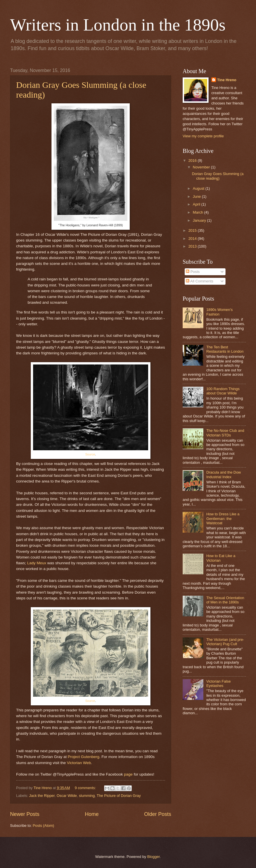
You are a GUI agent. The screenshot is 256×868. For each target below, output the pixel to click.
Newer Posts (25, 814)
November (202, 167)
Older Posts (158, 814)
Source (90, 454)
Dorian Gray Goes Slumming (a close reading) (218, 176)
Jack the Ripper (42, 796)
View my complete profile (203, 136)
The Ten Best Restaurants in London (225, 349)
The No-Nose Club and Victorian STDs (225, 433)
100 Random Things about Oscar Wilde (223, 391)
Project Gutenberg (84, 757)
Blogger (154, 857)
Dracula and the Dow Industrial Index (223, 474)
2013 (193, 246)
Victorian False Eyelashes (218, 683)
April (197, 204)
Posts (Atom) (43, 826)
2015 (193, 230)
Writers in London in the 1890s (118, 25)
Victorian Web (79, 763)
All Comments (199, 281)
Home (92, 814)
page (128, 774)
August (199, 188)
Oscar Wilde (67, 796)
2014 (193, 239)
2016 (193, 161)
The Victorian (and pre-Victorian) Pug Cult (225, 642)
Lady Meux (37, 563)
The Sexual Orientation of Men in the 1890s (225, 600)
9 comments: (86, 788)
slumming (87, 796)
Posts (193, 272)
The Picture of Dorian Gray (119, 796)
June (197, 196)
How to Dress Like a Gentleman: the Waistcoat (223, 518)
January (200, 220)
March (198, 212)
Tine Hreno (227, 80)
